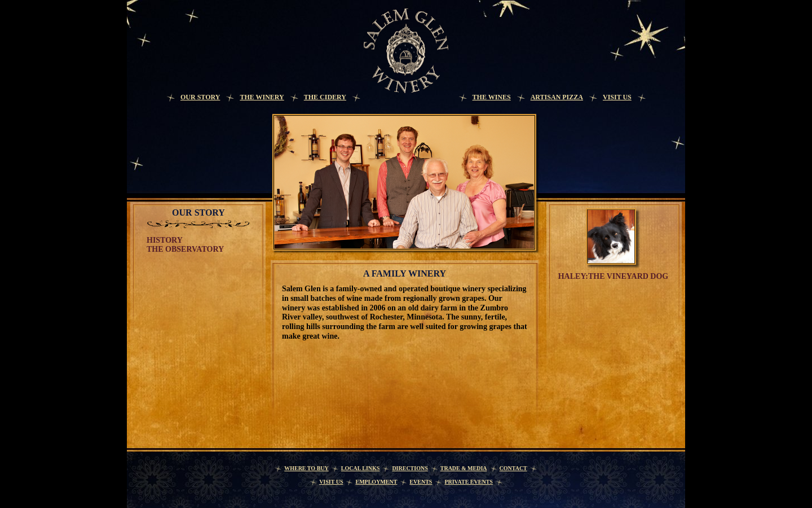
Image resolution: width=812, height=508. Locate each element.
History (165, 240)
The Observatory (185, 249)
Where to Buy (306, 468)
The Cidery (325, 97)
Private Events (469, 482)
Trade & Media (464, 468)
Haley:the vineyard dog (614, 276)
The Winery (262, 97)
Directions (410, 468)
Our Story (200, 97)
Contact (513, 468)
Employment (376, 482)
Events (421, 482)
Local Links (361, 468)
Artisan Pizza (557, 97)
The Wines (492, 97)
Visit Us (617, 97)
